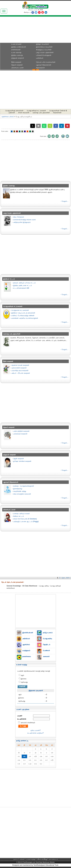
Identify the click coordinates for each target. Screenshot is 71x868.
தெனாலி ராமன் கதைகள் (20, 365)
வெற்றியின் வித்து (20, 491)
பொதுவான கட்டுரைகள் (20, 310)
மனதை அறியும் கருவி (21, 514)
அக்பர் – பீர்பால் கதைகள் (21, 373)
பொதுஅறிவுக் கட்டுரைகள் (36, 111)
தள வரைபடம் (53, 859)
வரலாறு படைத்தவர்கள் (41, 113)
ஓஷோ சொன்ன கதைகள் (22, 461)
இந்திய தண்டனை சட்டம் (22, 285)
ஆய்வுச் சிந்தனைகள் (44, 65)
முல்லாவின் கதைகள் (19, 368)
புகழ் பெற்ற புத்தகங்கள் (45, 52)
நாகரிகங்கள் (16, 50)
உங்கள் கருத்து (31, 859)
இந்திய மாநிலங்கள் (19, 47)
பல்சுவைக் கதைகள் (20, 434)
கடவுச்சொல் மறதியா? (35, 733)
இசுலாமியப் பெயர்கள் (44, 47)
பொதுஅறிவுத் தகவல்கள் (14, 111)
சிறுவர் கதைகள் (17, 65)
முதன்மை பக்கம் (8, 117)
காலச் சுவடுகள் (24, 113)
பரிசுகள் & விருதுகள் (44, 55)
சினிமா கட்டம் (19, 516)
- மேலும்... (64, 201)
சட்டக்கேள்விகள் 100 (21, 288)
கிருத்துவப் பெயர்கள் (44, 50)
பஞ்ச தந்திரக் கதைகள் (21, 431)
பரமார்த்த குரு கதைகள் (20, 370)
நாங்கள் (22, 859)
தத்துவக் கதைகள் (18, 58)
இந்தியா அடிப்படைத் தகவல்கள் (23, 313)
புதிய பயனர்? (35, 730)
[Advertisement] (35, 31)
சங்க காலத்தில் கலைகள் (22, 494)
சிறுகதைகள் (40, 68)
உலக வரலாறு (16, 52)
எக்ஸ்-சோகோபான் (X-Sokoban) (25, 519)
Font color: (5, 131)
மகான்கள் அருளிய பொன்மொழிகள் (25, 318)
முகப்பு (15, 859)
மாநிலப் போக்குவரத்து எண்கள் (23, 316)
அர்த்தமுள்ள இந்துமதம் (22, 222)
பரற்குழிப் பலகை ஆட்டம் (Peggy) (26, 521)
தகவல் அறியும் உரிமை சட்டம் (24, 283)
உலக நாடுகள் (16, 44)
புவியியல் (40, 58)
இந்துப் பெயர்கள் (42, 44)
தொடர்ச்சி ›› (66, 578)
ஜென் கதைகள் (19, 459)
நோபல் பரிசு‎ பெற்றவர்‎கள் (46, 62)
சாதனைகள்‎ (57, 113)
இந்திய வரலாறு (17, 55)
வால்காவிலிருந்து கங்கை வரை (24, 220)
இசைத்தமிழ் (18, 489)
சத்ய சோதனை (19, 217)
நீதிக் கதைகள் (16, 62)
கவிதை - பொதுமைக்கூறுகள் (24, 486)
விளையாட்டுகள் (17, 68)
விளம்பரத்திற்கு (42, 859)
